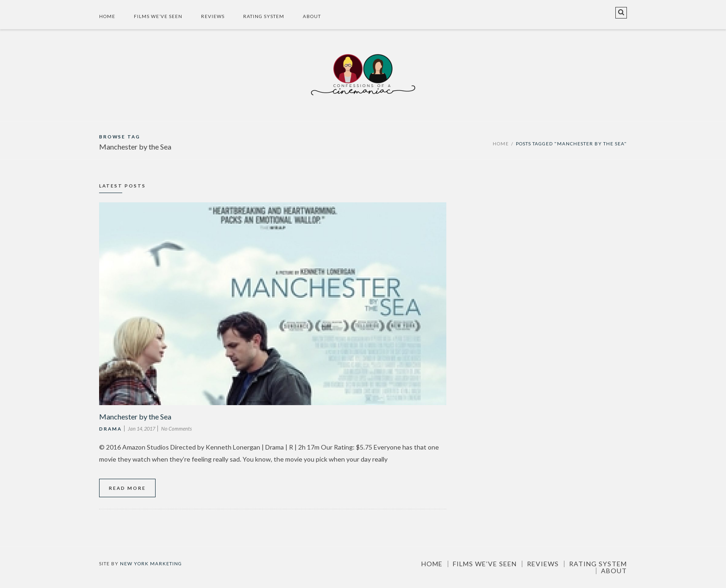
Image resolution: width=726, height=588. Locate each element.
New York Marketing (151, 563)
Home (107, 16)
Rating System (264, 16)
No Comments (176, 428)
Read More (127, 488)
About (312, 16)
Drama (110, 429)
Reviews (213, 16)
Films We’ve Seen (158, 16)
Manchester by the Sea (135, 416)
